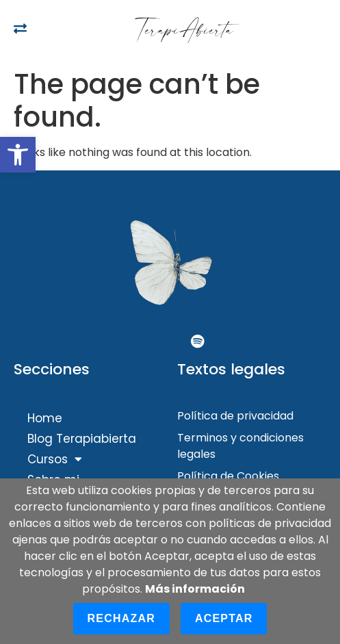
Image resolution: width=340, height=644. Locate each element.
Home (45, 418)
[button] (18, 155)
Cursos (55, 459)
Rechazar (121, 618)
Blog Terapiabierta (82, 439)
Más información (195, 589)
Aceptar (224, 618)
